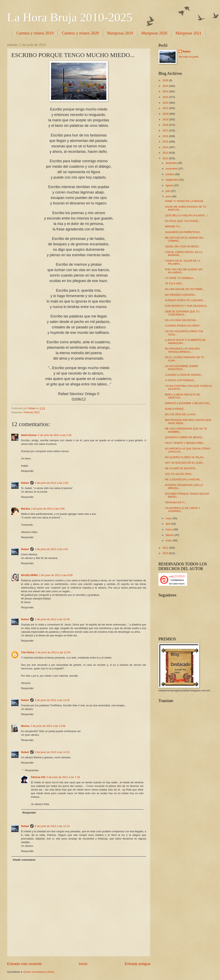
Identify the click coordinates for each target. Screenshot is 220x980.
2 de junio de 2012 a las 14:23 (52, 752)
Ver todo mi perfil (188, 57)
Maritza (25, 509)
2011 (166, 548)
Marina (25, 726)
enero (169, 540)
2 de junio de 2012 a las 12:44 (53, 652)
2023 (166, 97)
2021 (166, 108)
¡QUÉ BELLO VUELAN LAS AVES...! (186, 215)
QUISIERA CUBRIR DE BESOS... (184, 437)
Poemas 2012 (32, 412)
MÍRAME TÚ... (173, 226)
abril (168, 524)
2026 (166, 80)
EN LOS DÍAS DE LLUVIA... (181, 414)
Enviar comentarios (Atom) (39, 972)
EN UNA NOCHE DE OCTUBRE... (185, 289)
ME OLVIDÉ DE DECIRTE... (181, 468)
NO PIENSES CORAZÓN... (181, 295)
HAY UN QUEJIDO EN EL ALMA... (185, 463)
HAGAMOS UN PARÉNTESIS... (183, 232)
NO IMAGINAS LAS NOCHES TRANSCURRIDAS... (182, 350)
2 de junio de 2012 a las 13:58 (48, 726)
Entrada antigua (138, 964)
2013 (166, 153)
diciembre (171, 163)
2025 (166, 86)
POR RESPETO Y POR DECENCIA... (187, 306)
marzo (169, 529)
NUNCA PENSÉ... (175, 409)
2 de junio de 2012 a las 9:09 (56, 575)
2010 (166, 553)
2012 (166, 158)
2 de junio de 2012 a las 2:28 (55, 435)
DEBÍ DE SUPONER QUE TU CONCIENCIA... (182, 313)
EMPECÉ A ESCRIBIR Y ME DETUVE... (188, 403)
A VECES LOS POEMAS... (180, 380)
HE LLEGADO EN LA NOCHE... (183, 479)
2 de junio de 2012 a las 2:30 (52, 483)
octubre (170, 174)
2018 (166, 125)
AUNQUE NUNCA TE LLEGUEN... (185, 300)
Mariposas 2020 (154, 33)
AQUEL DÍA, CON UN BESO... (183, 246)
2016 (166, 136)
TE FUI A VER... (174, 283)
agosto (170, 185)
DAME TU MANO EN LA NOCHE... (185, 201)
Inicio (83, 964)
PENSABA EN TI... (176, 502)
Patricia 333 (38, 777)
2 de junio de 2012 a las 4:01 (52, 549)
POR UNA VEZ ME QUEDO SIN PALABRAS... (184, 271)
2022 (166, 103)
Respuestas (32, 770)
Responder (27, 471)
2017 (166, 131)
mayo (169, 518)
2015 (166, 142)
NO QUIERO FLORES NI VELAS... (185, 457)
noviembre (172, 169)
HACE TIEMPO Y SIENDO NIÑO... (185, 443)
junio (169, 196)
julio (168, 191)
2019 (166, 119)
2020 (166, 114)
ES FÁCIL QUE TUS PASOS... (183, 221)
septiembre (172, 180)
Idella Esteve (29, 435)
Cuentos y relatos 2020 (80, 33)
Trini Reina (28, 652)
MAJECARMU (29, 575)
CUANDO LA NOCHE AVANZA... (184, 375)
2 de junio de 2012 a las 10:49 (52, 619)
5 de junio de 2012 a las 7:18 (63, 777)
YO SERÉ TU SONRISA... (180, 278)
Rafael (25, 483)
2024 (166, 91)
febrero (170, 535)
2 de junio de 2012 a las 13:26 (52, 700)
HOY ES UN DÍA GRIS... (179, 474)
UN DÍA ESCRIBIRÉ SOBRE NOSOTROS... (182, 368)
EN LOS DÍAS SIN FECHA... (181, 320)
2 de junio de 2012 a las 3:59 (48, 509)
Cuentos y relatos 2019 (35, 33)
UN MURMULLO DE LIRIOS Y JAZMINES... (183, 510)
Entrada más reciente (24, 964)
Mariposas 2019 (120, 33)
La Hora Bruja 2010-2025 (70, 17)
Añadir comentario (24, 860)
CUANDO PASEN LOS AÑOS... (183, 326)
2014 (166, 147)
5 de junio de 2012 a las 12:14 (52, 826)
